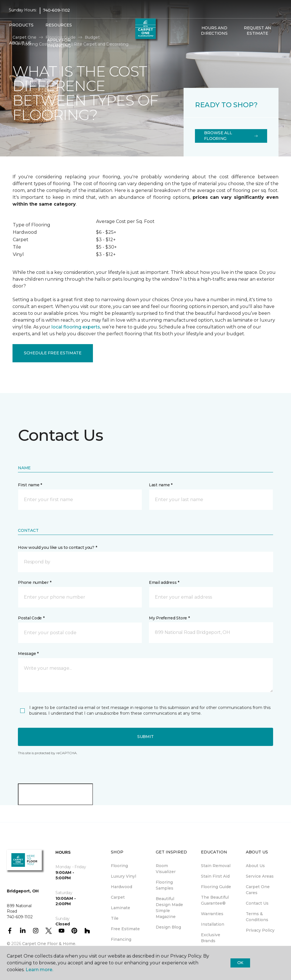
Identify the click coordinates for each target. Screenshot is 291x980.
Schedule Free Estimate (53, 353)
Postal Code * (31, 618)
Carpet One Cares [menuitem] (258, 890)
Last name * (161, 485)
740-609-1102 (56, 10)
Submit (145, 737)
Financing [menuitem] (121, 939)
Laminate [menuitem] (120, 908)
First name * (30, 485)
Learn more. (39, 970)
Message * (28, 654)
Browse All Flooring (231, 136)
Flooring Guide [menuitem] (216, 887)
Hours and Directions (214, 31)
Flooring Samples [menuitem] (165, 885)
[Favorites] (204, 46)
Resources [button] (59, 25)
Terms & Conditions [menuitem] (257, 917)
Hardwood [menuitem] (121, 887)
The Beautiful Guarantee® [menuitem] (215, 900)
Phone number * (35, 582)
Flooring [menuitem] (119, 866)
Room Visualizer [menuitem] (166, 869)
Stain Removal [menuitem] (216, 866)
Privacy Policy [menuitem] (260, 930)
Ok (240, 963)
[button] (197, 46)
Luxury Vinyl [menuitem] (123, 876)
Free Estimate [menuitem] (125, 929)
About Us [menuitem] (255, 866)
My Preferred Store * (169, 618)
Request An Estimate (257, 31)
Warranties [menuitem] (212, 914)
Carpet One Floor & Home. (49, 944)
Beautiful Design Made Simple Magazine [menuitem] (169, 908)
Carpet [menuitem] (118, 897)
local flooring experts (76, 327)
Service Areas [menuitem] (260, 876)
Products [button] (21, 25)
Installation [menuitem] (213, 924)
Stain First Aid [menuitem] (215, 876)
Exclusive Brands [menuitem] (211, 938)
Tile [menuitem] (115, 918)
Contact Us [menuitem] (257, 903)
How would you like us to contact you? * (57, 547)
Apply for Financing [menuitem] (59, 43)
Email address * (164, 582)
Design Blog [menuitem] (168, 927)
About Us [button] (20, 43)
